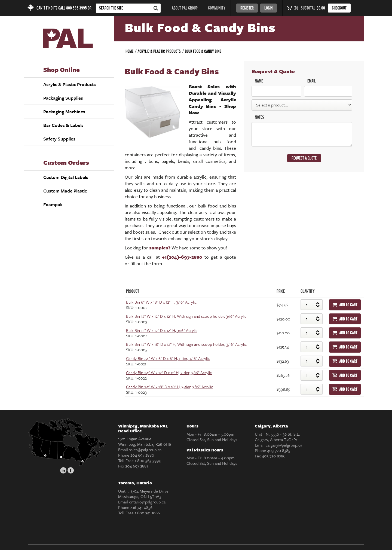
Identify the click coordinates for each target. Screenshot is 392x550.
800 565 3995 (76, 8)
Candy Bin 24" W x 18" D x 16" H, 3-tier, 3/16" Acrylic (169, 387)
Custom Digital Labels (66, 177)
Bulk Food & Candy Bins (203, 52)
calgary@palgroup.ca (284, 445)
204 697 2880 (142, 455)
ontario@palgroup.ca (147, 502)
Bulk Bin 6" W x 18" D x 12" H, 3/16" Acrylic (161, 302)
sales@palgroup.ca (145, 450)
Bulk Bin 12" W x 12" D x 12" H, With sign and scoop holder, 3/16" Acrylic (186, 316)
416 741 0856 (141, 507)
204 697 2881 (137, 466)
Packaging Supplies (63, 98)
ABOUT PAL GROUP (185, 8)
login (269, 8)
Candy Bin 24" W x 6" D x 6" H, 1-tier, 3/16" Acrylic (168, 358)
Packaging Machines (64, 111)
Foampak (53, 204)
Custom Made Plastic (65, 191)
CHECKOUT (339, 8)
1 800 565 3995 (148, 460)
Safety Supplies (59, 139)
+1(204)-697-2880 (182, 257)
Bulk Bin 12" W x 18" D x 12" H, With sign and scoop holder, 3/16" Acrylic (186, 344)
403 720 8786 (274, 456)
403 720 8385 (279, 450)
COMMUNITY (217, 8)
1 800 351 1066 (147, 513)
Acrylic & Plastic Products (70, 84)
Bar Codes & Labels (63, 125)
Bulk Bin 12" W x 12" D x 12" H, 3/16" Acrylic (162, 330)
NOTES (259, 117)
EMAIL (312, 81)
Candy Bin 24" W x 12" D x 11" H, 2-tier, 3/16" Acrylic (169, 372)
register (247, 8)
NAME (259, 81)
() (292, 8)
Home (129, 52)
